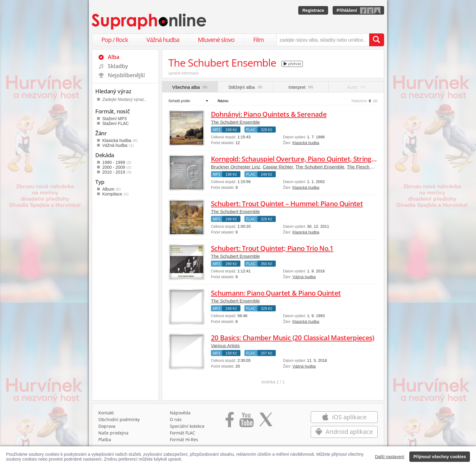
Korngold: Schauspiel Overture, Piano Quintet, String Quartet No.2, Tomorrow (330, 159)
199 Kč (231, 175)
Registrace (313, 10)
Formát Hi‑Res (184, 439)
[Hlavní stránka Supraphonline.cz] (149, 22)
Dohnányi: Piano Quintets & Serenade (269, 114)
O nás (176, 419)
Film (259, 40)
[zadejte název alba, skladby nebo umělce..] (323, 40)
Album (112, 189)
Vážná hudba (163, 40)
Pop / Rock (115, 40)
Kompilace (116, 194)
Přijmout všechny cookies (440, 457)
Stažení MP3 (114, 119)
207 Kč (266, 353)
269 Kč (231, 264)
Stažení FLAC (116, 123)
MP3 (217, 130)
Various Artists (225, 346)
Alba (114, 57)
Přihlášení (347, 10)
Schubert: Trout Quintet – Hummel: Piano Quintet (287, 203)
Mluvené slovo (216, 40)
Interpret (301, 87)
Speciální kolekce (187, 426)
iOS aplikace (344, 417)
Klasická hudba (306, 143)
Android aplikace (344, 432)
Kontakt (106, 413)
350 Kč (266, 264)
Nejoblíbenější (126, 75)
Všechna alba (190, 87)
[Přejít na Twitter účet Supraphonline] (266, 422)
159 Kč (231, 353)
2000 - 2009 (117, 167)
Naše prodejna (113, 433)
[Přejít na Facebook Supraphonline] (230, 422)
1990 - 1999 (117, 162)
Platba (105, 439)
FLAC (251, 130)
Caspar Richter (278, 167)
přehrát (292, 64)
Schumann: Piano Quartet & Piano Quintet (276, 293)
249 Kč (231, 130)
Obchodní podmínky (119, 419)
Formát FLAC (182, 433)
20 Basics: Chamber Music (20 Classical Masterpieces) (293, 337)
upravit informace (184, 73)
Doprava (107, 426)
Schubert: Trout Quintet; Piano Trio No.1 (272, 248)
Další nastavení (390, 457)
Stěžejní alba (245, 87)
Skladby (118, 66)
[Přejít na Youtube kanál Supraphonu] (246, 422)
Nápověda (180, 413)
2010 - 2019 (117, 172)
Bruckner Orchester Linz (236, 167)
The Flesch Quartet (366, 167)
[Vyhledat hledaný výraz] (376, 40)
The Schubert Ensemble (235, 122)
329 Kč (266, 130)
